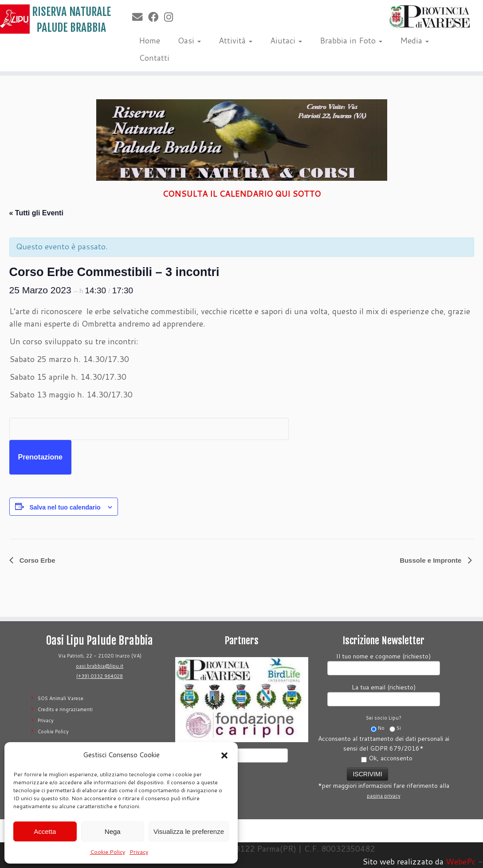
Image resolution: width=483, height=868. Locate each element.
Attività (236, 40)
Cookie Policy (108, 852)
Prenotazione (40, 457)
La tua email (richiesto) (384, 694)
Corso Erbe (37, 560)
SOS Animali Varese (61, 698)
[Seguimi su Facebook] (156, 17)
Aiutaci (286, 40)
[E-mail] (140, 17)
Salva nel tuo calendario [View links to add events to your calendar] (65, 507)
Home (149, 40)
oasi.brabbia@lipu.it (100, 666)
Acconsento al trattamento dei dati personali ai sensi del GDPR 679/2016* (384, 748)
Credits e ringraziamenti (65, 709)
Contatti (154, 58)
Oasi (189, 40)
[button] (224, 755)
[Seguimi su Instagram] (171, 17)
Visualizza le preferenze (189, 831)
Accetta (45, 831)
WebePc (461, 861)
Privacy (139, 852)
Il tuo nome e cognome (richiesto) (384, 663)
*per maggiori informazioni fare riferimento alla (384, 782)
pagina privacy (384, 796)
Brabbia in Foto (351, 40)
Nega (113, 831)
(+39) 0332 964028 (100, 676)
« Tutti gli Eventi (36, 213)
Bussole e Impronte (431, 560)
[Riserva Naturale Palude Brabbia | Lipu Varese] (57, 19)
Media (414, 40)
